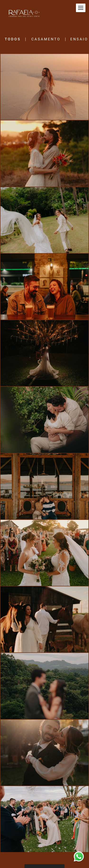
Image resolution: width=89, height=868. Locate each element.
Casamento (46, 39)
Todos (13, 39)
